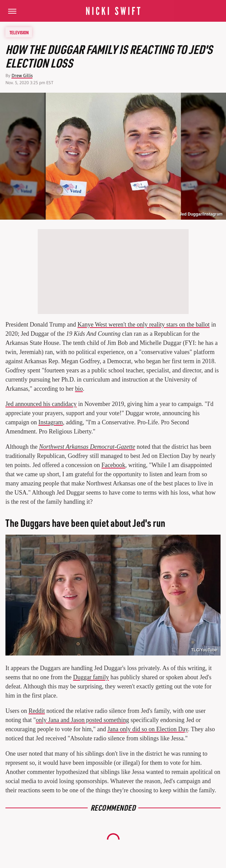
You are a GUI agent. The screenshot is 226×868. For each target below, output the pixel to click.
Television (19, 32)
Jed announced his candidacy (41, 404)
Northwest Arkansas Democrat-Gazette (87, 447)
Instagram (51, 422)
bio (79, 389)
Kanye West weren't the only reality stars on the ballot (144, 325)
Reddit (37, 711)
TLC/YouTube (204, 650)
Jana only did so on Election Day (148, 729)
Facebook (114, 465)
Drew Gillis (22, 76)
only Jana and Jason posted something (82, 720)
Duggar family (91, 677)
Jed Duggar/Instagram (201, 214)
